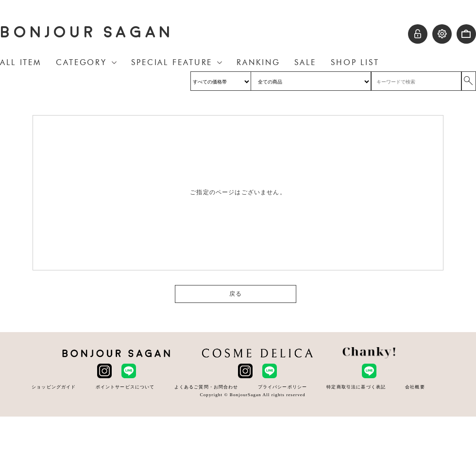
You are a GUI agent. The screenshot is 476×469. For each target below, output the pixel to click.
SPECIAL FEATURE (172, 62)
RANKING (258, 62)
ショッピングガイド (54, 387)
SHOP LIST (355, 62)
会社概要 (415, 387)
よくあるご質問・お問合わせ (206, 387)
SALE (305, 62)
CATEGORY (81, 62)
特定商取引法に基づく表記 (356, 387)
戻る (236, 294)
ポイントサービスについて (125, 387)
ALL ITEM (21, 62)
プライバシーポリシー (283, 387)
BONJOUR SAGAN (87, 32)
